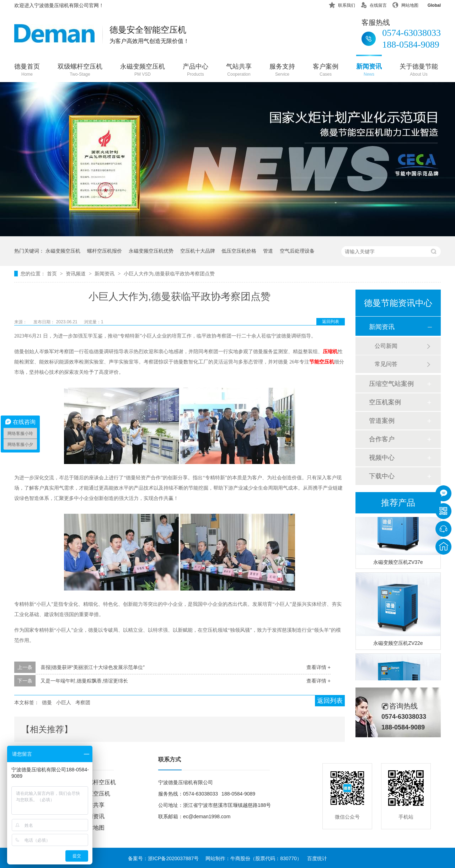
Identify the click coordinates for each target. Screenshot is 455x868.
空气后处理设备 (297, 251)
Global (430, 4)
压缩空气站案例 (391, 384)
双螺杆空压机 (99, 782)
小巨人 (64, 702)
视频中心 (382, 458)
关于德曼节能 (419, 71)
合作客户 (382, 439)
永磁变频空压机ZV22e (398, 644)
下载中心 (382, 476)
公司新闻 (386, 346)
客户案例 (326, 71)
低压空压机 (96, 794)
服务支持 (282, 71)
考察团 (83, 702)
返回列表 (331, 322)
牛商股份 (240, 858)
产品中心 (196, 71)
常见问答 (386, 364)
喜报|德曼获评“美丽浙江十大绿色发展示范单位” (93, 667)
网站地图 (405, 4)
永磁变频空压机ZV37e (398, 563)
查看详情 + (318, 667)
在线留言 (374, 4)
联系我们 (342, 4)
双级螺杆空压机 (80, 71)
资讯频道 (76, 274)
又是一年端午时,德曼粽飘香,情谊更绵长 (84, 681)
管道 (268, 251)
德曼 (47, 702)
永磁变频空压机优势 (151, 251)
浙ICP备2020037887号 (173, 858)
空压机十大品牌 (198, 251)
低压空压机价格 (239, 251)
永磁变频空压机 (143, 71)
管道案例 (382, 421)
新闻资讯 (369, 71)
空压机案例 (385, 402)
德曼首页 (27, 71)
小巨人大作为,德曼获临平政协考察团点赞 (169, 274)
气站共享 (239, 71)
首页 (53, 274)
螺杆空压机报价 (105, 251)
